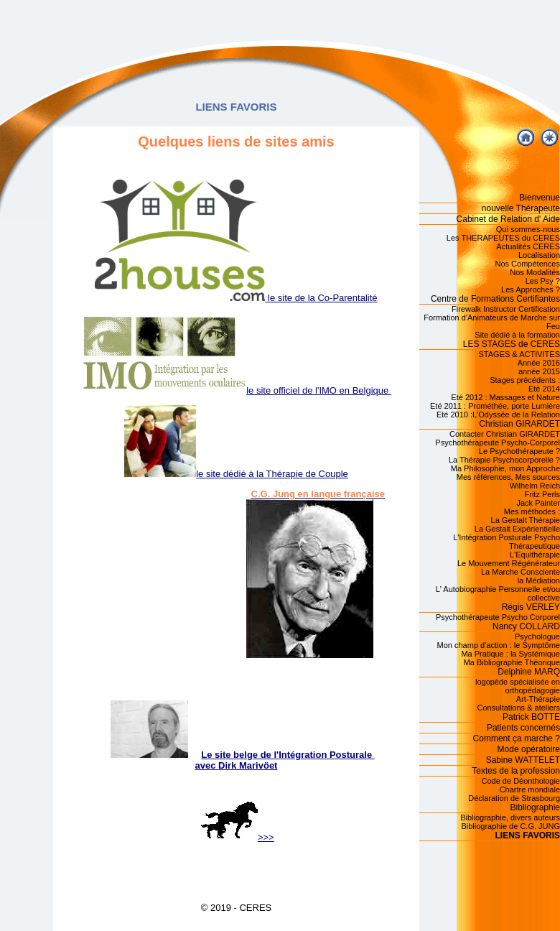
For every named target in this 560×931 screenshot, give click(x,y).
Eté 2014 (544, 389)
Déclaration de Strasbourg (514, 798)
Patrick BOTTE (531, 717)
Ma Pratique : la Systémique (510, 654)
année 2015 (539, 371)
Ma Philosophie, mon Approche (505, 468)
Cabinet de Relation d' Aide (508, 219)
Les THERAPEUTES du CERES (503, 238)
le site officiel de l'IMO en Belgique (236, 390)
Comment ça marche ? (517, 738)
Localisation (539, 255)
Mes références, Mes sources (508, 477)
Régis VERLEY (531, 607)
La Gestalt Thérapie (526, 520)
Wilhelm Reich (535, 486)
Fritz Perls (543, 494)
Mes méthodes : (532, 511)
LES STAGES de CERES (512, 344)
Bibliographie (535, 807)
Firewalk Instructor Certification (506, 309)
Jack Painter (538, 503)
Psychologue (537, 636)
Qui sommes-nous (528, 229)
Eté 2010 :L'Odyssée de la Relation (498, 414)
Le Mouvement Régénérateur (509, 563)
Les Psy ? (543, 281)
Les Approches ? (531, 290)
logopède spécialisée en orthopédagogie (518, 686)
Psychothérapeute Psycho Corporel (498, 617)
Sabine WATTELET (523, 760)
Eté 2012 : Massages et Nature (505, 397)
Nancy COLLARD (526, 626)
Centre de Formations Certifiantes (495, 299)
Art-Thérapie (538, 699)
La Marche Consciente (521, 572)
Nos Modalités (535, 272)
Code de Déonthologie (521, 781)
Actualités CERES (528, 246)
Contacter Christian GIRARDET (505, 434)
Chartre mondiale (530, 789)
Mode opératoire (529, 749)
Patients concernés (523, 728)
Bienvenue (540, 198)
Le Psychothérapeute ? (519, 451)
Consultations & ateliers (518, 708)
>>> (238, 837)
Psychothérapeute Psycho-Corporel (498, 443)
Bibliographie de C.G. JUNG (510, 826)
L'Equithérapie (535, 555)
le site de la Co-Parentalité (236, 298)
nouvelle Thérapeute (521, 208)
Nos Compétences (528, 264)
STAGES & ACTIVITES (520, 354)
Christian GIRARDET (519, 424)
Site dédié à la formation (517, 335)
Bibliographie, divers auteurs (510, 817)
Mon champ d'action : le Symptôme (499, 645)
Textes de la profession (516, 771)
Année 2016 (539, 363)
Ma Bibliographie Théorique (512, 662)
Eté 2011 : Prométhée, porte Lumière (495, 406)
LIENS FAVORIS (528, 835)
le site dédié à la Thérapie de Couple (236, 474)
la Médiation (539, 580)
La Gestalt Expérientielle (517, 529)
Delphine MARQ (529, 672)
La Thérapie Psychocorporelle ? (504, 460)
